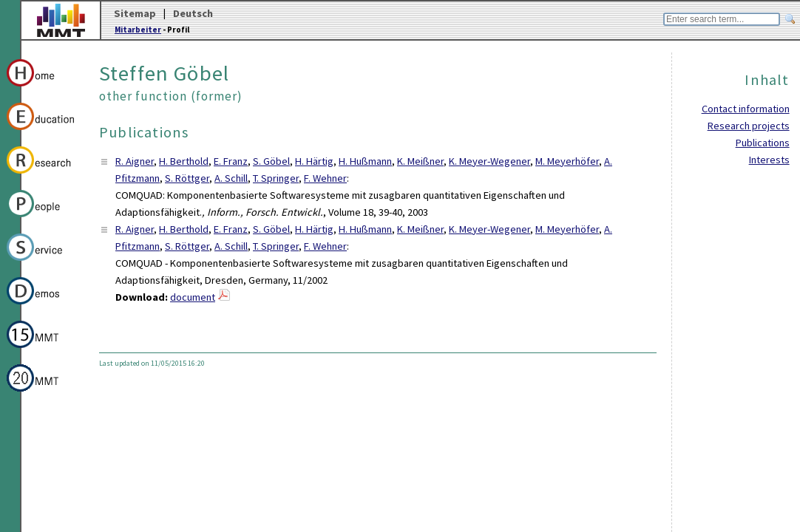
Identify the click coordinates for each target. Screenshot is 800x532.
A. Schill (231, 178)
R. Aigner (135, 161)
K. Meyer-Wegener (489, 161)
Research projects (749, 126)
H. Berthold (184, 161)
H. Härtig (314, 161)
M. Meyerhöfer (567, 161)
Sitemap (135, 13)
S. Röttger (187, 178)
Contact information (746, 109)
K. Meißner (420, 161)
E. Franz (231, 161)
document (193, 297)
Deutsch (193, 13)
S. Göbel (271, 161)
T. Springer (276, 178)
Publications (763, 143)
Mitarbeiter (138, 30)
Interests (769, 160)
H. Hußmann (365, 161)
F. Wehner (325, 178)
